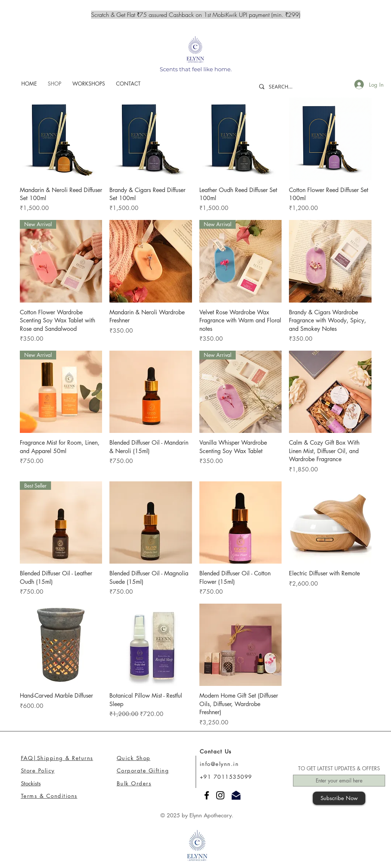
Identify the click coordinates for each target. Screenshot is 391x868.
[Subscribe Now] (339, 798)
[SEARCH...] (286, 86)
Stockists (31, 783)
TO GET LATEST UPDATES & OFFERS (339, 768)
